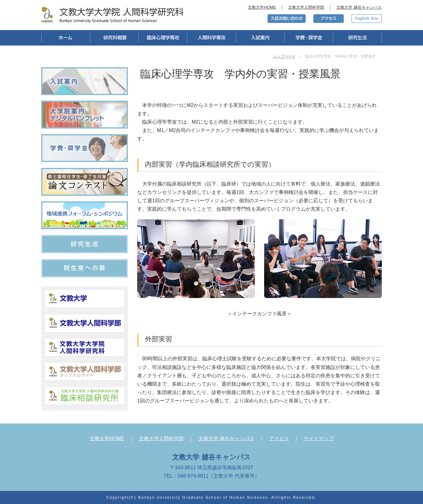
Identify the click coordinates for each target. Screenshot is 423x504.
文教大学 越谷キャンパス (359, 7)
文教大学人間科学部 (306, 7)
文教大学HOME (262, 7)
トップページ (284, 56)
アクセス (279, 438)
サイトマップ (319, 438)
